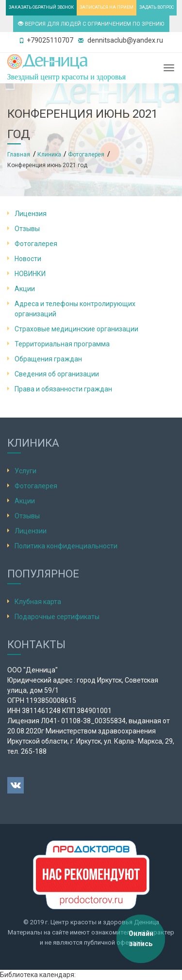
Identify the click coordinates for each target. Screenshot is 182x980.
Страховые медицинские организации (76, 329)
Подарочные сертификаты (57, 617)
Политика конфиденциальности (66, 546)
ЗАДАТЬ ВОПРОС (157, 7)
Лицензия (31, 214)
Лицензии (31, 531)
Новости (28, 259)
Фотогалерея (36, 244)
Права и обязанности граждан (63, 389)
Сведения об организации (57, 374)
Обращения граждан (48, 359)
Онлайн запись (141, 939)
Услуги (25, 471)
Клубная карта (38, 602)
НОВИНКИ (30, 274)
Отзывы (27, 229)
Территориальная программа (62, 344)
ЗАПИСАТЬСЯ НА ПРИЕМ (107, 7)
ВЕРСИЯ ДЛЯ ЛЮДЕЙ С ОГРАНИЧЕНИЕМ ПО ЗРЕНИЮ (91, 24)
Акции (25, 289)
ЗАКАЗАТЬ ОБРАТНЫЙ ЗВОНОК (41, 7)
